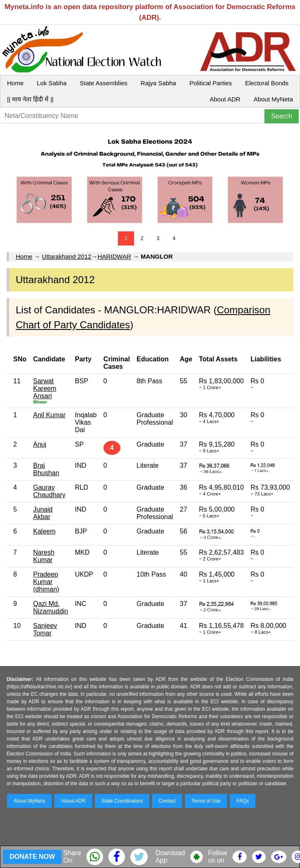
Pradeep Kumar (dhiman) (46, 582)
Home (15, 83)
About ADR (225, 99)
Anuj (40, 444)
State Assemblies (104, 83)
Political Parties (211, 83)
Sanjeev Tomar (45, 629)
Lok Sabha (52, 83)
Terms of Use (206, 801)
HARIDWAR (114, 256)
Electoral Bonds (267, 83)
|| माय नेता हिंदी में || (30, 99)
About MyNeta (273, 99)
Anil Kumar (49, 415)
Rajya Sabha (158, 83)
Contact (167, 801)
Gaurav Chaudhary (49, 491)
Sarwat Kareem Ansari (45, 388)
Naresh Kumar (44, 556)
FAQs (242, 801)
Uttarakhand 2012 (66, 256)
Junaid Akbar (43, 513)
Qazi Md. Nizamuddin (50, 607)
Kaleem (44, 531)
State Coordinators (122, 801)
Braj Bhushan (46, 469)
